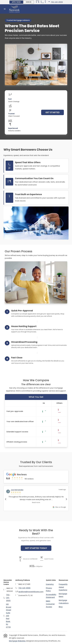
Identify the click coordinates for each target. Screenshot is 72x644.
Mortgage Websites (17, 641)
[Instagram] (47, 2)
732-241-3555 (57, 2)
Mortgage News (63, 595)
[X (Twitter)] (38, 2)
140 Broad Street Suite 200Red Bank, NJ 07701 (9, 616)
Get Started (52, 112)
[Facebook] (43, 2)
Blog (61, 607)
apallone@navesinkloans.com (31, 592)
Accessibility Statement (51, 596)
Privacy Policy (49, 589)
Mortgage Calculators (64, 602)
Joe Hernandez (17, 490)
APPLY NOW (16, 2)
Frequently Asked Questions (63, 587)
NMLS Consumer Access (50, 604)
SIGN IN (29, 2)
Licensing (50, 584)
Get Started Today (36, 548)
